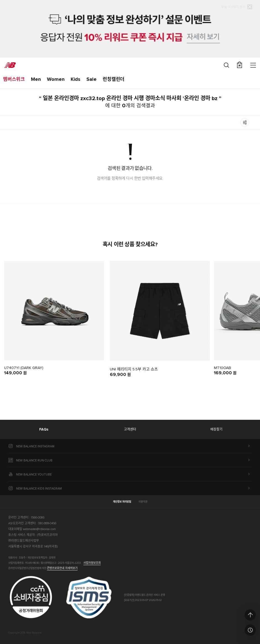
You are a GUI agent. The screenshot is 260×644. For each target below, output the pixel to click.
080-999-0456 (47, 523)
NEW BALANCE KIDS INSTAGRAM (39, 489)
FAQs (44, 430)
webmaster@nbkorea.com (39, 529)
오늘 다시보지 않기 (233, 7)
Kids (75, 79)
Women (56, 79)
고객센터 (130, 430)
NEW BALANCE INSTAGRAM (35, 446)
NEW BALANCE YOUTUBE (34, 475)
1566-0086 (38, 518)
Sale (91, 79)
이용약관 (143, 502)
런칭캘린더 (114, 80)
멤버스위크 (14, 80)
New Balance (10, 65)
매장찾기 (216, 430)
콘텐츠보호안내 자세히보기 (62, 568)
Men (36, 79)
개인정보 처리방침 (122, 502)
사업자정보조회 (92, 563)
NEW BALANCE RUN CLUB (34, 460)
